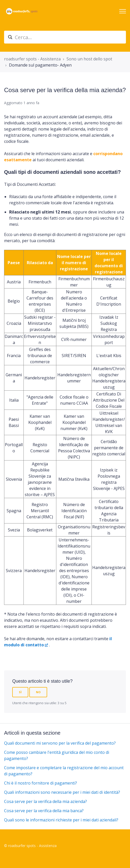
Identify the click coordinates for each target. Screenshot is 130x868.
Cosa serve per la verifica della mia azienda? (45, 801)
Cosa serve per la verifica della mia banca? (44, 811)
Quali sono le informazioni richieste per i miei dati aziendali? (61, 820)
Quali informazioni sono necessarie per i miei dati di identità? (62, 792)
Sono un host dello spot (89, 59)
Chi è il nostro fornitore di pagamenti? (41, 783)
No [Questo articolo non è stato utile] (38, 692)
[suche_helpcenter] (65, 37)
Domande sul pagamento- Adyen (40, 65)
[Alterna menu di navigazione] (123, 11)
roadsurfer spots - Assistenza (32, 59)
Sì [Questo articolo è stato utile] (20, 692)
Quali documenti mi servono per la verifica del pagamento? (60, 743)
